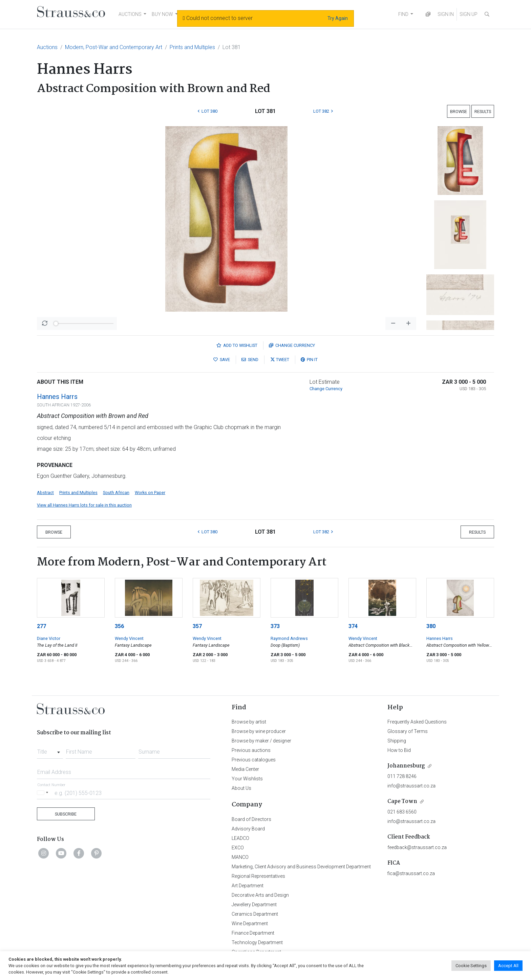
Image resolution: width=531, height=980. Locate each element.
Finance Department (253, 933)
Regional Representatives (258, 876)
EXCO (238, 848)
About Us (241, 788)
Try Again (338, 18)
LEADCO (240, 838)
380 (431, 626)
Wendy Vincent (129, 638)
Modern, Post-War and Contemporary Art (114, 47)
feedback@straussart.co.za (417, 847)
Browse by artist (249, 722)
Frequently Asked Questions (417, 722)
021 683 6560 (402, 812)
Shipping (397, 741)
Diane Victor (49, 638)
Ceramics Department (255, 914)
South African (116, 493)
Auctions (47, 47)
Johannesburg (406, 766)
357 (197, 626)
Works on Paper (150, 493)
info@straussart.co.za (411, 786)
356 (119, 626)
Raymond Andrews (289, 638)
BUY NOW (162, 14)
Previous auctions (251, 750)
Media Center (245, 769)
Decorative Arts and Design (260, 895)
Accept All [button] (508, 966)
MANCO (240, 857)
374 (353, 626)
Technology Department (257, 942)
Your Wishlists (247, 779)
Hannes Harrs (57, 397)
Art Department (248, 886)
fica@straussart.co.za (411, 873)
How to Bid (399, 750)
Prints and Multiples (192, 47)
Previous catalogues (254, 760)
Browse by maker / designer (261, 741)
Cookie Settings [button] (471, 966)
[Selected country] (44, 793)
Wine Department (250, 923)
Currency (292, 345)
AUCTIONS (130, 14)
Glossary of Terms (408, 731)
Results (483, 112)
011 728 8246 (402, 776)
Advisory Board (248, 829)
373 (275, 626)
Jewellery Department (254, 905)
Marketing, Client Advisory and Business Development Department (301, 867)
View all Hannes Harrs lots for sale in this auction (84, 505)
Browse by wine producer (259, 731)
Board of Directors (251, 819)
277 (41, 626)
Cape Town (402, 801)
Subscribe (66, 814)
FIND (403, 14)
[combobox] (50, 750)
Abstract (45, 493)
